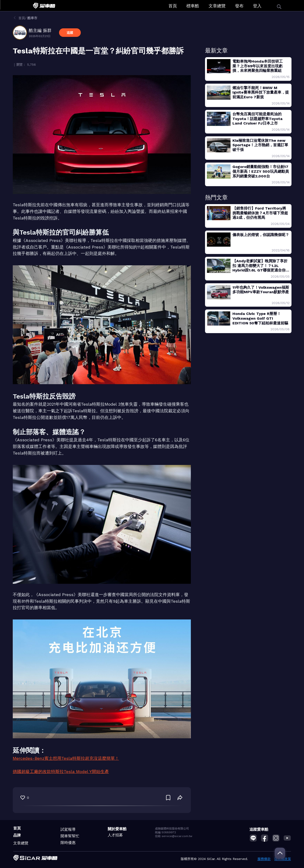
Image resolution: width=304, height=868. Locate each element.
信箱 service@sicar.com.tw (174, 836)
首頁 (173, 6)
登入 (257, 6)
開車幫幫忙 (70, 836)
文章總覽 (217, 6)
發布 (239, 6)
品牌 (17, 835)
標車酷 (193, 6)
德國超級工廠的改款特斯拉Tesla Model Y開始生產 (61, 771)
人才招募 (115, 835)
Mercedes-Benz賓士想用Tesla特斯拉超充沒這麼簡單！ (66, 758)
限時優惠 (68, 843)
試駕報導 (68, 829)
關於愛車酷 (117, 829)
